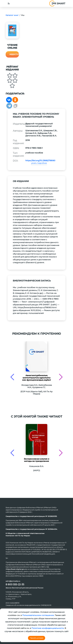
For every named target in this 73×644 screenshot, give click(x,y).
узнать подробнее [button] (39, 163)
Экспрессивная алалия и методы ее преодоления (36, 460)
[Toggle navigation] (9, 3)
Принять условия (37, 638)
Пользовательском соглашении (38, 615)
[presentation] (12, 377)
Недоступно (14, 54)
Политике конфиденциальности (48, 628)
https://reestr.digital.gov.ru (16, 569)
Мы (23, 15)
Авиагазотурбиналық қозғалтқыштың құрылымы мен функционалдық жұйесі (36, 378)
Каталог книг (12, 15)
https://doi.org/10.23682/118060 (40, 161)
